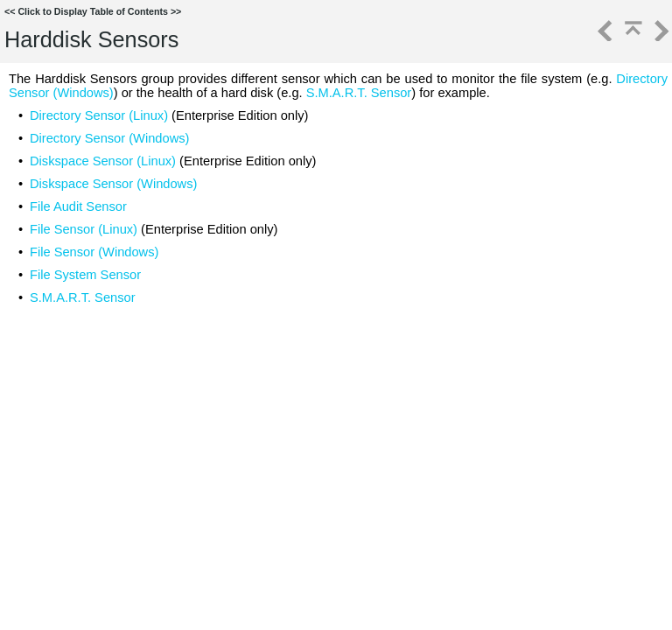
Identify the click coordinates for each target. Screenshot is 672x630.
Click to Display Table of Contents (93, 11)
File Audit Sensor (78, 206)
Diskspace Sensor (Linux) (103, 161)
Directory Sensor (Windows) (109, 138)
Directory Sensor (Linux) (99, 115)
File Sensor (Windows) (94, 252)
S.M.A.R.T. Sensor (359, 93)
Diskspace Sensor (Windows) (113, 184)
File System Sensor (85, 275)
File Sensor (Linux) (84, 229)
